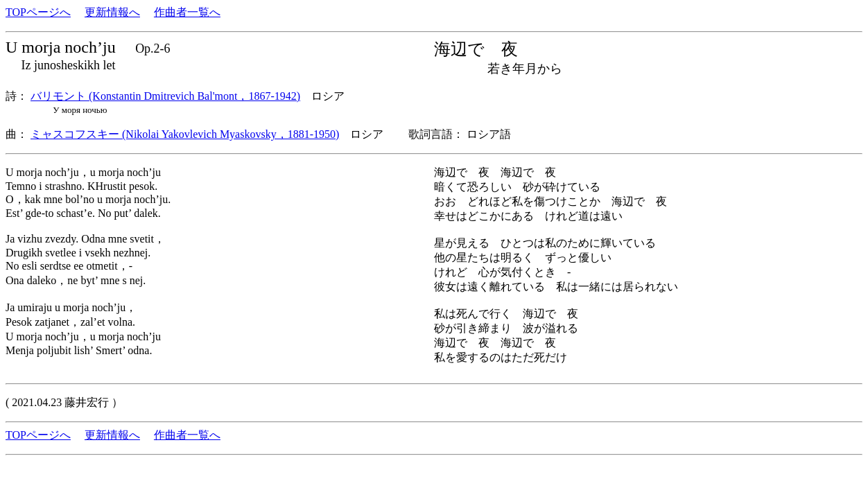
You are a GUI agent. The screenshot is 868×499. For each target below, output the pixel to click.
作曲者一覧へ (187, 12)
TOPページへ (38, 12)
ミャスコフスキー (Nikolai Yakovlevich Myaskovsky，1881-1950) (185, 134)
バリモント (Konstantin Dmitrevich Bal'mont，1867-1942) (165, 96)
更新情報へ (112, 12)
